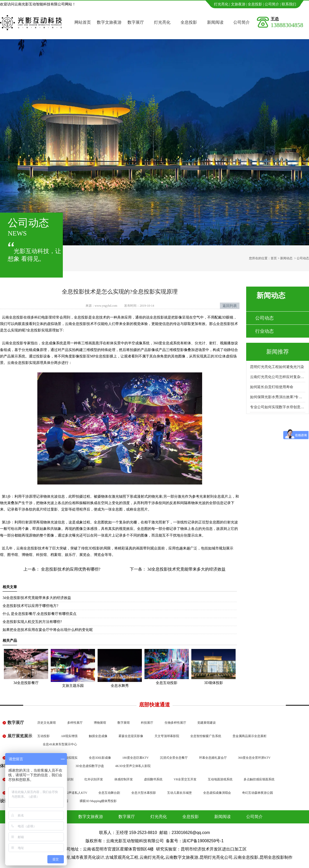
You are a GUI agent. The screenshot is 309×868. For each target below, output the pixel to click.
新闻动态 (286, 258)
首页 (274, 258)
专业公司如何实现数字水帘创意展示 (278, 407)
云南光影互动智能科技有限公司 (135, 841)
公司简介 (272, 4)
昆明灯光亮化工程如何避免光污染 (277, 367)
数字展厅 (136, 22)
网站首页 (83, 22)
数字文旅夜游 (109, 22)
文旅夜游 (238, 4)
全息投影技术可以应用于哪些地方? (30, 606)
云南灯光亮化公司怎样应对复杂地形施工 (278, 377)
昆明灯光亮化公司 (216, 857)
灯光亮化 (221, 4)
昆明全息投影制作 (276, 857)
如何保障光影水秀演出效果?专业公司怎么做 (278, 397)
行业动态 (264, 331)
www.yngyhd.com (106, 306)
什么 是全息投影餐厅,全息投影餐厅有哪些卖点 (40, 614)
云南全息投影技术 (31, 548)
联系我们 (289, 4)
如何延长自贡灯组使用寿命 (272, 387)
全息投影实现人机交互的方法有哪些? (32, 622)
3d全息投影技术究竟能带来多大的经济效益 (186, 569)
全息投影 (255, 4)
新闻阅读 (215, 22)
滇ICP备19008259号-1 (203, 841)
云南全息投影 (18, 363)
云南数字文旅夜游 (182, 857)
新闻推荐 (278, 352)
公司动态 (264, 318)
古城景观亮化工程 (122, 857)
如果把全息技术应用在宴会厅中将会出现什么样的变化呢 (48, 630)
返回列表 (230, 306)
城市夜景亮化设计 (88, 857)
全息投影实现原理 (41, 330)
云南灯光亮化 (152, 857)
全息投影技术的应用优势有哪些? (70, 569)
